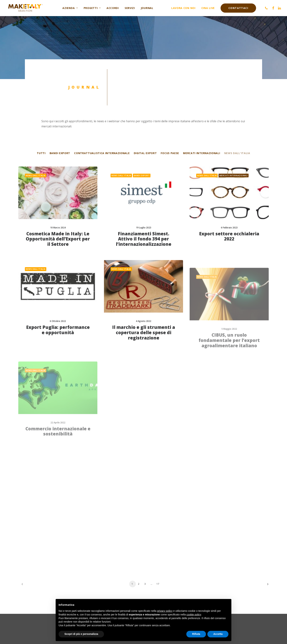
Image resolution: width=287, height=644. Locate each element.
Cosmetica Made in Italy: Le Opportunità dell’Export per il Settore (58, 239)
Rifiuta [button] (196, 634)
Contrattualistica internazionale (102, 153)
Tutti (41, 153)
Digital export (145, 153)
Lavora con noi (183, 8)
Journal (147, 8)
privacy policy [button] (165, 611)
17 (158, 584)
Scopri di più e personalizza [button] (81, 634)
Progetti (92, 8)
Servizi (130, 8)
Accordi (113, 8)
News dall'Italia (237, 153)
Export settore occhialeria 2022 (229, 244)
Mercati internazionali (202, 153)
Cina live (208, 8)
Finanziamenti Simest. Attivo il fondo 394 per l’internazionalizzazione (144, 239)
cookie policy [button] (194, 615)
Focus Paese (170, 153)
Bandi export (60, 153)
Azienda (70, 8)
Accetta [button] (218, 634)
